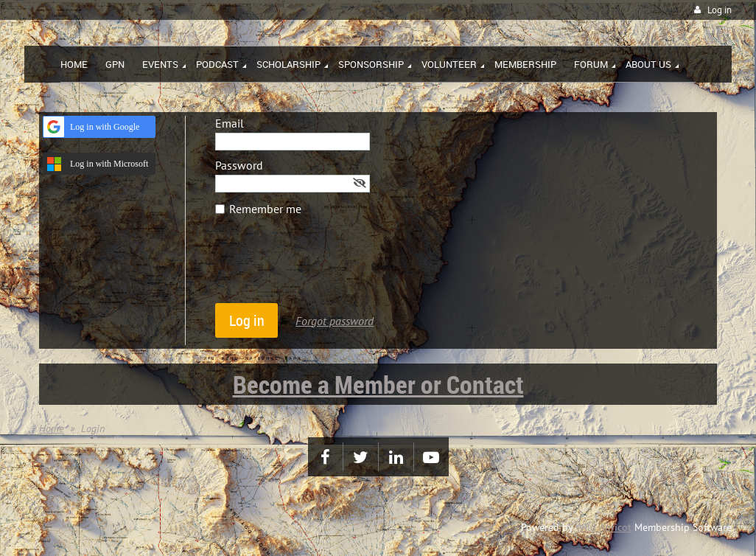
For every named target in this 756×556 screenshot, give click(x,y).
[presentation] (327, 267)
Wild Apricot (603, 527)
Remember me (265, 209)
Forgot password (335, 321)
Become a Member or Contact (378, 384)
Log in (720, 10)
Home (51, 428)
